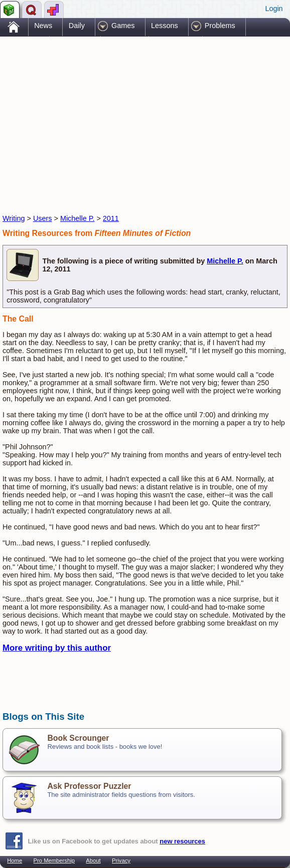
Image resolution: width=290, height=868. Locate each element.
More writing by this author (57, 648)
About (93, 860)
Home (15, 860)
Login (274, 9)
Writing (14, 218)
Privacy (121, 860)
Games (123, 26)
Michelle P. (78, 218)
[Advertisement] (120, 117)
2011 (111, 218)
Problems (220, 26)
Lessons (165, 26)
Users (43, 218)
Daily (77, 26)
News (43, 26)
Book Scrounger (78, 738)
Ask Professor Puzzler (89, 786)
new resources (182, 841)
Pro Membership (54, 860)
